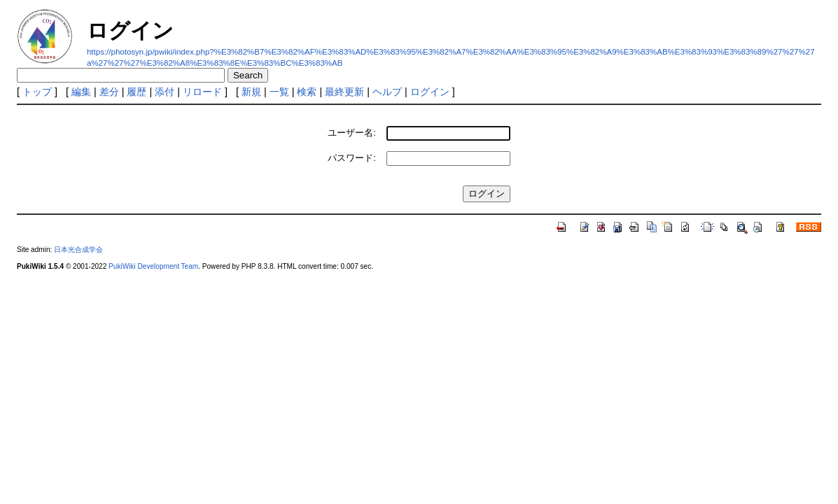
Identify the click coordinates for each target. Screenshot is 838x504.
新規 (251, 92)
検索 (307, 92)
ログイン (430, 92)
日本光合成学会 (78, 250)
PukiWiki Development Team (153, 266)
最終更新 (344, 92)
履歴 (137, 92)
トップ (37, 92)
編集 (81, 92)
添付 (165, 92)
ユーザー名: (352, 133)
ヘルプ (387, 92)
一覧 (279, 92)
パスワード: (352, 158)
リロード (202, 92)
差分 (109, 92)
